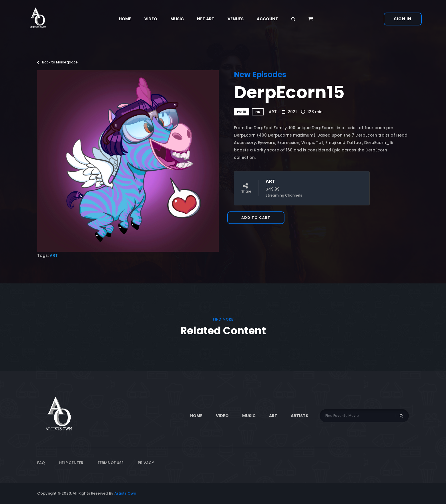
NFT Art (206, 19)
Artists (299, 416)
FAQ (41, 463)
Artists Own (125, 493)
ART (273, 112)
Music (177, 19)
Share (246, 188)
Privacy (146, 463)
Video (151, 19)
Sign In (403, 19)
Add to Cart (256, 218)
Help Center (71, 463)
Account (267, 19)
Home (125, 19)
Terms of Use (110, 463)
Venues (236, 19)
